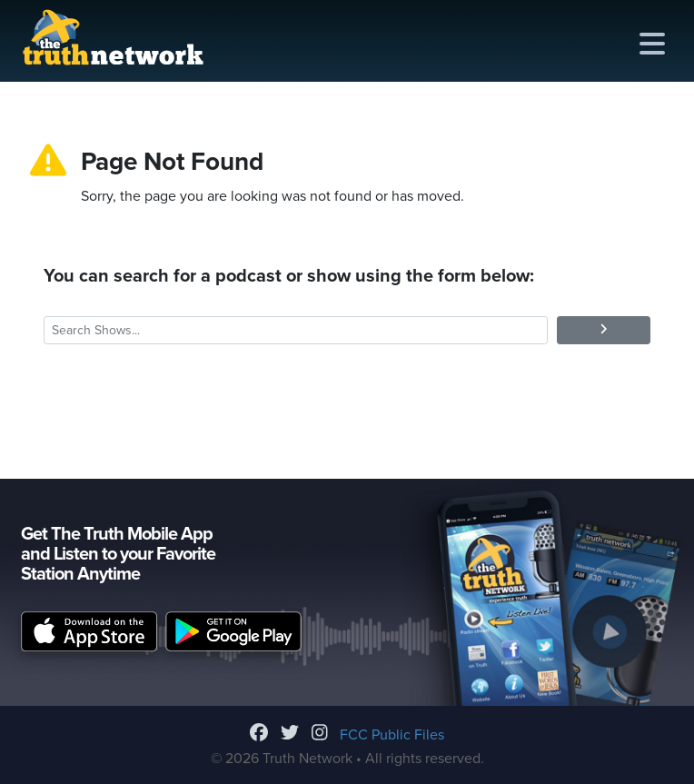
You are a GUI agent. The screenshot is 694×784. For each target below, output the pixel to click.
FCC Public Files (392, 735)
